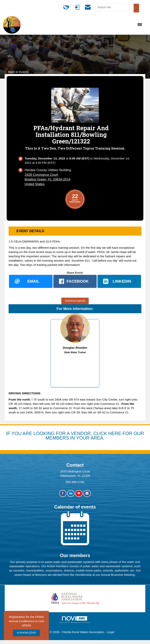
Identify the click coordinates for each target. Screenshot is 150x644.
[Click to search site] (136, 8)
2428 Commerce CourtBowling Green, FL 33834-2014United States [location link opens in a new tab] (48, 179)
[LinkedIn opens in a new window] (119, 281)
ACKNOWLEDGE (26, 633)
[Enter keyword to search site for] (114, 7)
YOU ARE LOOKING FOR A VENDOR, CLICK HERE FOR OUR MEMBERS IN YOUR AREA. (78, 436)
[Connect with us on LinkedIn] (71, 494)
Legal (110, 632)
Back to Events (17, 72)
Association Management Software (75, 620)
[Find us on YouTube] (79, 494)
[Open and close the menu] (83, 25)
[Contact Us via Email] (87, 494)
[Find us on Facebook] (63, 494)
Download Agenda (75, 301)
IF (9, 433)
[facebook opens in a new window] (75, 281)
